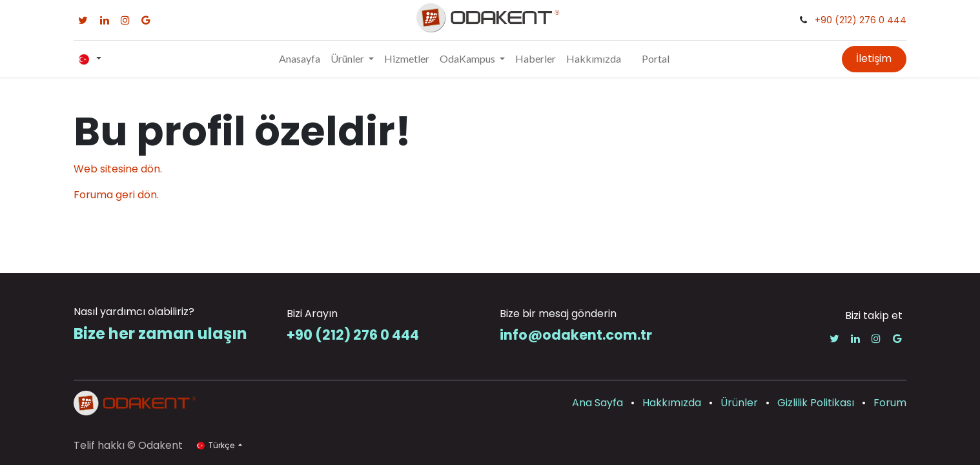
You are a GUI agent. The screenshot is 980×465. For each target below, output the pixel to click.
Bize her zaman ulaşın (160, 334)
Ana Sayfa (597, 403)
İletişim (874, 58)
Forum (890, 403)
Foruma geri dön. (116, 195)
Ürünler (739, 403)
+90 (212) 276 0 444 (861, 20)
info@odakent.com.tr (576, 335)
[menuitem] (300, 59)
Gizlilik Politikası (816, 403)
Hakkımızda (672, 403)
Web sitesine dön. (118, 169)
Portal (656, 58)
